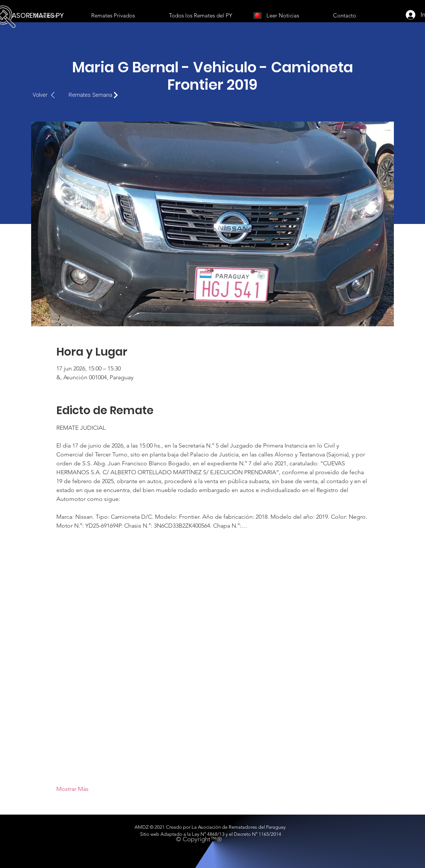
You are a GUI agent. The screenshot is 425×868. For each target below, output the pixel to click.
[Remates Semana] (95, 95)
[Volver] (48, 95)
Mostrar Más (72, 789)
